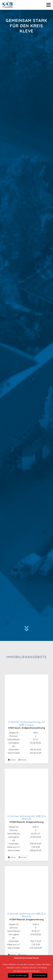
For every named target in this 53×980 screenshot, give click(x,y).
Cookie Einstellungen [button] (18, 975)
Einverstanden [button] (40, 975)
